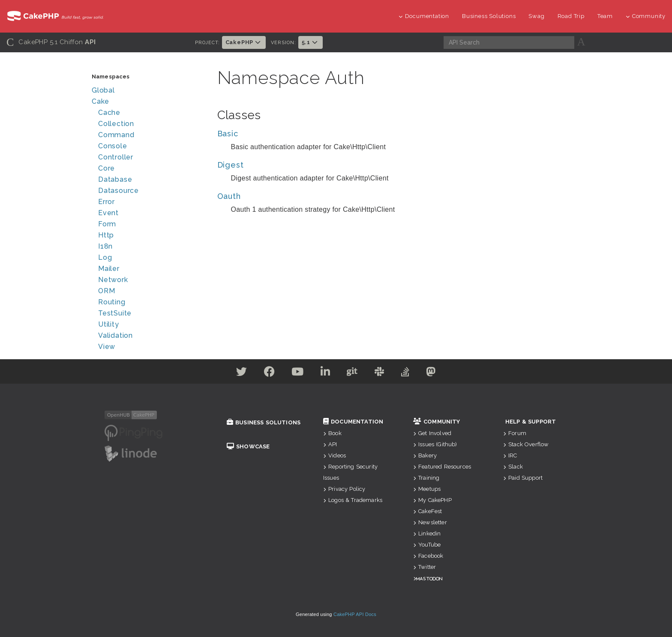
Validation (115, 335)
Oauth (229, 196)
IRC (510, 455)
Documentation (424, 16)
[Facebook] (267, 373)
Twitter (424, 567)
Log (105, 257)
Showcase (248, 446)
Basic (228, 134)
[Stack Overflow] (408, 373)
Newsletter (430, 522)
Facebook (428, 556)
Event (108, 213)
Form (107, 224)
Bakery (425, 455)
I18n (105, 246)
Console (113, 146)
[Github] (353, 373)
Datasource (118, 191)
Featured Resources (442, 467)
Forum (515, 433)
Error (106, 202)
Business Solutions (489, 16)
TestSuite (115, 313)
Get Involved (432, 433)
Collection (116, 124)
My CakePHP (432, 500)
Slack (513, 467)
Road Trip (571, 16)
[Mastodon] (434, 373)
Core (106, 168)
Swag (536, 16)
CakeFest (427, 511)
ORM (106, 291)
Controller (116, 157)
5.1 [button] (310, 42)
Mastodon (429, 578)
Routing (112, 302)
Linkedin (427, 533)
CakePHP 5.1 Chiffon (51, 42)
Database (115, 179)
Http (106, 235)
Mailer (109, 269)
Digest (231, 165)
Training (426, 478)
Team (605, 16)
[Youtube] (296, 373)
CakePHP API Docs (355, 614)
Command (116, 135)
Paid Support (523, 478)
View (107, 347)
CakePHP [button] (244, 42)
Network (113, 280)
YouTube (427, 545)
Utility (109, 324)
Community (646, 16)
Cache (109, 113)
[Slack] (381, 373)
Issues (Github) (435, 444)
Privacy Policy (344, 489)
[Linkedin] (325, 373)
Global (103, 90)
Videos (334, 455)
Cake (100, 101)
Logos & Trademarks (353, 500)
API (330, 444)
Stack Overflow (526, 444)
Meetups (427, 489)
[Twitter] (239, 373)
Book (332, 433)
